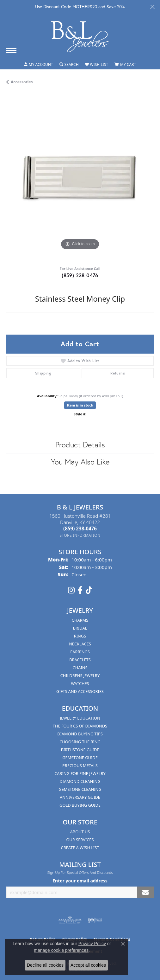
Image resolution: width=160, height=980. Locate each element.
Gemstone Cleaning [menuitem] (80, 789)
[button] (39, 65)
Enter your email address (80, 881)
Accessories (22, 82)
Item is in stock (80, 405)
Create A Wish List (80, 848)
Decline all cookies (45, 965)
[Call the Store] (80, 528)
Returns (118, 373)
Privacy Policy (92, 944)
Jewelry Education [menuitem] (80, 718)
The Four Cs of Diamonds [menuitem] (80, 726)
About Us (80, 832)
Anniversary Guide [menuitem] (80, 797)
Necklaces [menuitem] (80, 644)
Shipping (43, 373)
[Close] (152, 7)
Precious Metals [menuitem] (80, 765)
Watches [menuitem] (80, 683)
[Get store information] (80, 535)
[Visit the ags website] (70, 920)
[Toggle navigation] (11, 51)
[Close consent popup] (123, 944)
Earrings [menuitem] (80, 652)
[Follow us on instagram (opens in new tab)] (71, 590)
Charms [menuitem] (80, 620)
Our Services (80, 840)
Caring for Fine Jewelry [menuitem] (80, 773)
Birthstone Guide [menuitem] (80, 750)
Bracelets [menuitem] (80, 660)
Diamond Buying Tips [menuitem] (80, 734)
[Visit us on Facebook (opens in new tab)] (80, 590)
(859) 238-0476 (80, 275)
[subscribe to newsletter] (145, 892)
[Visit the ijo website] (95, 920)
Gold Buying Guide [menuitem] (80, 805)
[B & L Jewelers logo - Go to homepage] (80, 37)
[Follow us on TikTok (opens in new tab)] (89, 590)
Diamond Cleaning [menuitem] (80, 781)
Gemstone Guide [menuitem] (80, 758)
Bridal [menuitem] (80, 628)
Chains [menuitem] (80, 668)
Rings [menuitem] (80, 636)
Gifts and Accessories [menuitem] (80, 691)
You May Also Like (80, 462)
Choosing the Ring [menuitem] (80, 742)
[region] (80, 178)
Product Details (80, 445)
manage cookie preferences (61, 950)
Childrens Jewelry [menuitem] (80, 676)
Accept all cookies (88, 965)
